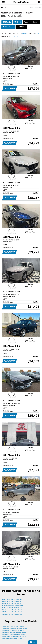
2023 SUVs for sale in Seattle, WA (12, 604)
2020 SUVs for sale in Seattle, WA (12, 612)
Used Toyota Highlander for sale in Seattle (14, 628)
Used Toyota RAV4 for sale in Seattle (13, 630)
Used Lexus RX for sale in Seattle (12, 639)
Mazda (7, 22)
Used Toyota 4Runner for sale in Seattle (14, 632)
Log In (31, 7)
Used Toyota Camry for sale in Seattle (13, 626)
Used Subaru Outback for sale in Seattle (14, 637)
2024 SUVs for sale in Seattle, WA (12, 601)
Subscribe (38, 7)
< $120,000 (8, 27)
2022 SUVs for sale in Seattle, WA (12, 608)
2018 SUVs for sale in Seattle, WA (12, 614)
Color (36, 22)
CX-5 (17, 22)
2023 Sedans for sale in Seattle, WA (13, 606)
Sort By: (21, 27)
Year (27, 22)
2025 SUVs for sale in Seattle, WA (12, 599)
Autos (4, 7)
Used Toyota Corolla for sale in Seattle (13, 634)
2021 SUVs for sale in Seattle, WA (12, 610)
